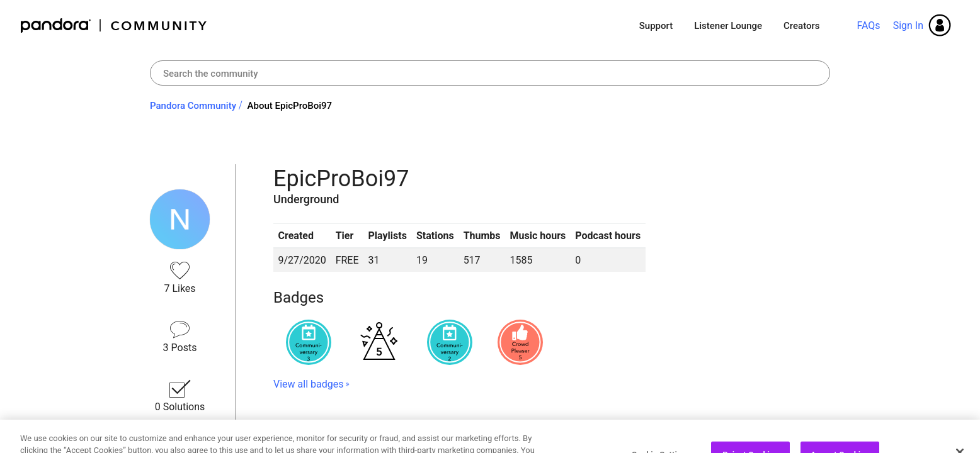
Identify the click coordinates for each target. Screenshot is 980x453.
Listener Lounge (728, 26)
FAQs (868, 25)
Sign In (908, 25)
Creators (801, 26)
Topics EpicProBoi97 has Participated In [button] (408, 429)
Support (656, 26)
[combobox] (490, 73)
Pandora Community (114, 25)
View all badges (308, 384)
